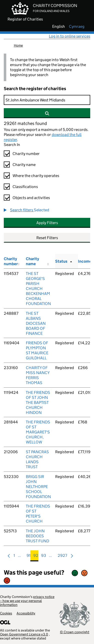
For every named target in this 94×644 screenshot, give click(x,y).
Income (85, 261)
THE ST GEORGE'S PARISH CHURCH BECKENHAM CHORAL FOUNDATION (38, 289)
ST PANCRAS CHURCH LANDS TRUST (37, 459)
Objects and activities (31, 198)
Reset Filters (47, 238)
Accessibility (26, 613)
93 (44, 557)
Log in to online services (70, 36)
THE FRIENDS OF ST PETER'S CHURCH (38, 514)
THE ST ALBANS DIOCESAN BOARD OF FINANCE (36, 323)
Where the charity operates (36, 176)
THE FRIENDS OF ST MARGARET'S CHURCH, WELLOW (38, 432)
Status (61, 261)
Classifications (25, 187)
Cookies (6, 613)
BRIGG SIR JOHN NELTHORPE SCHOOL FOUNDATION (38, 487)
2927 (62, 557)
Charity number (26, 154)
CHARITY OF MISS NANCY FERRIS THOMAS (38, 375)
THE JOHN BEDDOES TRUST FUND (37, 536)
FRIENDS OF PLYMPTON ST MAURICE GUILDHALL (37, 350)
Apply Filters (47, 223)
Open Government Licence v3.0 (24, 634)
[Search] (47, 100)
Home (18, 45)
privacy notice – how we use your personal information (27, 601)
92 (36, 557)
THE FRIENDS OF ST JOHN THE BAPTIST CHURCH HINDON (38, 403)
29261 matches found (25, 123)
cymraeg (77, 27)
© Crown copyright (75, 632)
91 (29, 557)
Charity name (24, 165)
